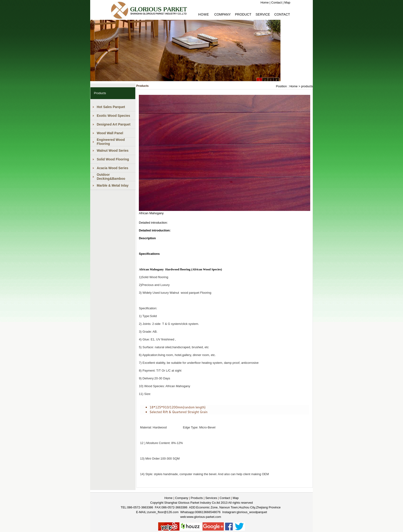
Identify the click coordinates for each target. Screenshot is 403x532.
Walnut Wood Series (113, 151)
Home (265, 2)
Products (197, 498)
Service (263, 14)
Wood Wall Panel (110, 133)
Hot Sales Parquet (111, 107)
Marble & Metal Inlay (113, 185)
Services (211, 498)
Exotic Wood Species (113, 116)
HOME (204, 14)
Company (223, 14)
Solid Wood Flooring (113, 159)
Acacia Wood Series (113, 168)
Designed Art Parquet (114, 124)
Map (287, 2)
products (307, 86)
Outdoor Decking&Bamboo (111, 177)
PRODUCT (243, 14)
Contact (277, 2)
